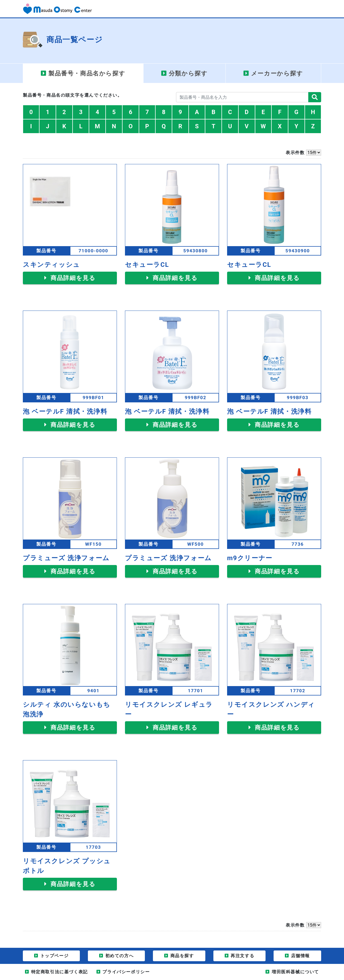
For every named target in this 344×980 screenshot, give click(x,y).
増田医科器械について (295, 972)
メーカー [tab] (277, 73)
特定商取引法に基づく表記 (60, 972)
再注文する (242, 956)
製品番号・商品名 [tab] (87, 73)
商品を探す (182, 956)
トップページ (55, 956)
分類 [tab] (188, 73)
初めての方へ (120, 956)
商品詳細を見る (72, 278)
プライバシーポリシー (126, 972)
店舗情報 (300, 956)
